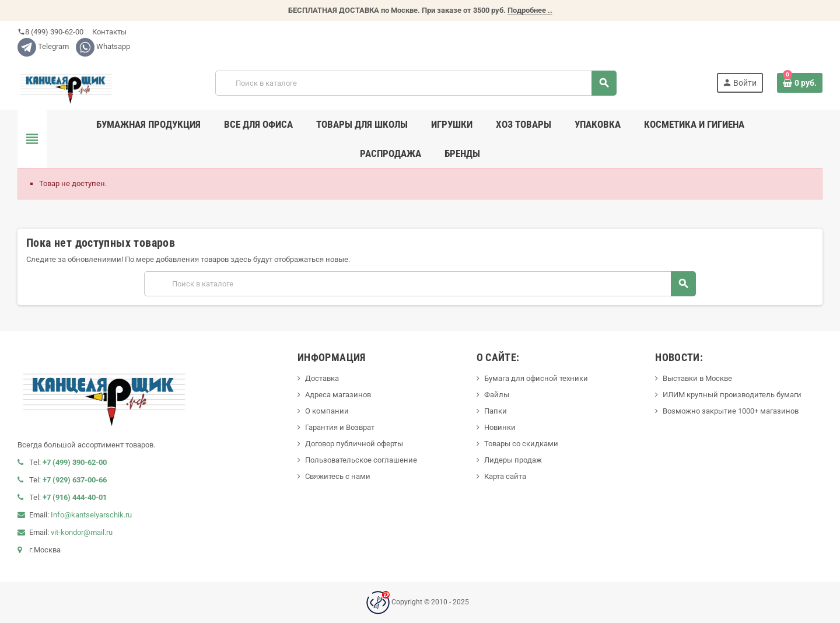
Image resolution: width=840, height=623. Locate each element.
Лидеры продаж (513, 460)
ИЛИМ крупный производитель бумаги (732, 395)
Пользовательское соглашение (361, 460)
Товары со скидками (521, 444)
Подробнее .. (530, 10)
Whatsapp (103, 46)
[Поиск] (416, 83)
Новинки (500, 427)
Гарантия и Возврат (340, 427)
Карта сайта (505, 476)
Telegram (43, 46)
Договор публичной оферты (354, 444)
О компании (327, 411)
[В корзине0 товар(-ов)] (800, 83)
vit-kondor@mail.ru (82, 532)
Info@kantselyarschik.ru (91, 515)
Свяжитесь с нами (338, 476)
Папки (496, 411)
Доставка (322, 378)
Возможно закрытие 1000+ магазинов (731, 411)
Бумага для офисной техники (536, 378)
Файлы (497, 395)
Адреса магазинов (338, 395)
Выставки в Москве (697, 378)
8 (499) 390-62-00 (50, 32)
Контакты (108, 32)
